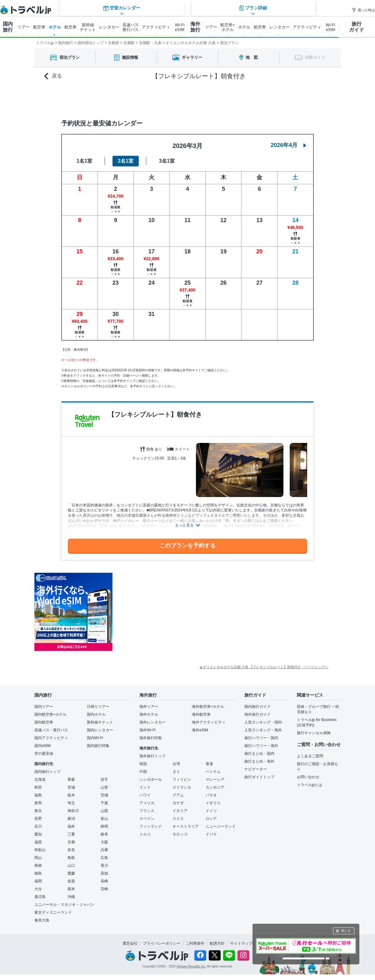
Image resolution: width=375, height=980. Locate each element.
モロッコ (180, 834)
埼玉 (71, 803)
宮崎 (104, 889)
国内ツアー (44, 707)
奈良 (71, 850)
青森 (71, 779)
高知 (104, 873)
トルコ (145, 834)
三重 (71, 834)
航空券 (39, 27)
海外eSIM (200, 730)
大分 (38, 889)
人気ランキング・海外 (263, 730)
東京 (38, 811)
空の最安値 (44, 754)
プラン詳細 (253, 98)
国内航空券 (44, 722)
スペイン (147, 819)
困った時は (363, 10)
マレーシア (215, 779)
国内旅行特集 (98, 746)
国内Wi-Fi (95, 738)
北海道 (40, 779)
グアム (178, 795)
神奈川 (73, 811)
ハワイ (145, 795)
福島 (38, 795)
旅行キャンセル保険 (314, 733)
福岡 (38, 881)
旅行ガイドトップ (259, 777)
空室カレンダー (122, 98)
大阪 (104, 842)
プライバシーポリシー (162, 943)
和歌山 (40, 850)
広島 (104, 858)
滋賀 (38, 842)
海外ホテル (149, 714)
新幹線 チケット (88, 27)
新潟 (71, 819)
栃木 (71, 795)
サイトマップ (241, 943)
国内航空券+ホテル (50, 714)
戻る (53, 76)
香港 (209, 764)
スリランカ (182, 787)
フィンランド (151, 826)
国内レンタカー (100, 730)
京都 (71, 842)
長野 (38, 819)
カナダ (178, 803)
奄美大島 (42, 920)
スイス (178, 819)
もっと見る (184, 525)
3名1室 (167, 161)
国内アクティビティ (51, 738)
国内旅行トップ (47, 772)
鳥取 (71, 858)
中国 (143, 772)
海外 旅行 (195, 27)
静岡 (104, 826)
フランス (147, 811)
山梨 (104, 811)
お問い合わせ (308, 777)
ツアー (24, 27)
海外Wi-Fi (147, 730)
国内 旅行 (8, 27)
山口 (71, 866)
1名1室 (84, 161)
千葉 (104, 803)
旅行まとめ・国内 (259, 754)
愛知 (38, 834)
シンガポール (151, 779)
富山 (104, 819)
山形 (104, 787)
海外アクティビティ (209, 722)
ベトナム (213, 772)
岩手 (104, 779)
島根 (38, 866)
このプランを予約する (187, 546)
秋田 (38, 787)
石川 (38, 826)
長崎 (104, 881)
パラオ (211, 795)
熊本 (71, 889)
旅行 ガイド (357, 27)
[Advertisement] (175, 612)
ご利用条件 (195, 943)
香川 (104, 866)
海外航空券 (201, 714)
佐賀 (71, 881)
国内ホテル (96, 714)
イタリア (180, 811)
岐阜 (104, 834)
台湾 (176, 764)
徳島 (38, 873)
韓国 (143, 764)
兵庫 (104, 850)
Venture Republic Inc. (191, 966)
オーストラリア (186, 826)
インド (145, 787)
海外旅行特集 (151, 738)
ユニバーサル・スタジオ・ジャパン (64, 905)
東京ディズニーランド (53, 912)
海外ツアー (149, 707)
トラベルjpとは (310, 785)
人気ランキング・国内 (263, 722)
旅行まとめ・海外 (259, 761)
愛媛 (71, 873)
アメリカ (147, 803)
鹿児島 (40, 897)
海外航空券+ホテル (208, 707)
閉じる (346, 931)
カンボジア (215, 787)
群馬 (38, 803)
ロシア (211, 819)
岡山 (38, 858)
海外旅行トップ (152, 756)
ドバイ (211, 834)
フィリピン (182, 779)
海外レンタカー (152, 722)
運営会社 (130, 943)
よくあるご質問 (310, 756)
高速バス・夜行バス (51, 730)
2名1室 (126, 161)
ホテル (55, 27)
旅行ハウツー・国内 (261, 738)
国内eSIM (42, 746)
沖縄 (71, 897)
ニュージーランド (221, 826)
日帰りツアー (98, 707)
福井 (71, 826)
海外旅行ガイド (257, 714)
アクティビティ (156, 27)
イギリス (213, 803)
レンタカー (109, 27)
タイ (176, 772)
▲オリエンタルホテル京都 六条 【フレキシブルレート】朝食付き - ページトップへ (264, 667)
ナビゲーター (256, 769)
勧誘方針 (217, 943)
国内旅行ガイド (257, 707)
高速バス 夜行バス (131, 27)
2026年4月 (288, 145)
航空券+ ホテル (228, 27)
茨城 (104, 795)
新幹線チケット (100, 722)
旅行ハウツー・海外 (261, 746)
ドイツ (211, 811)
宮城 (71, 787)
